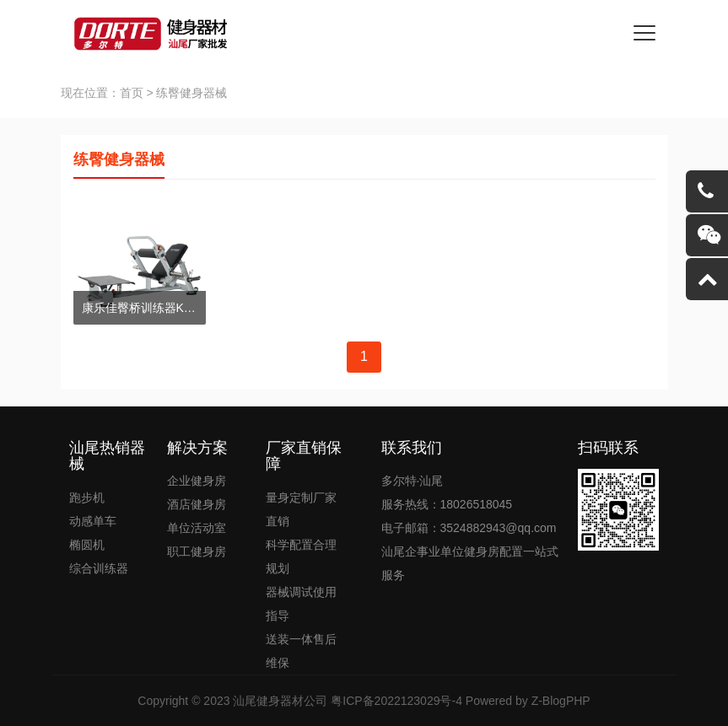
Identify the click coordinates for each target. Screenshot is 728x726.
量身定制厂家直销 (301, 509)
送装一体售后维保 (301, 651)
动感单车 (93, 521)
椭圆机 (87, 545)
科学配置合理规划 (301, 557)
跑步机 (87, 497)
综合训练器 (99, 568)
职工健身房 (197, 551)
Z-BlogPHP (561, 701)
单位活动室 (197, 528)
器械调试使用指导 (301, 604)
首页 (132, 93)
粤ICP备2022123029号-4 (396, 701)
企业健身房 (197, 481)
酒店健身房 (197, 504)
